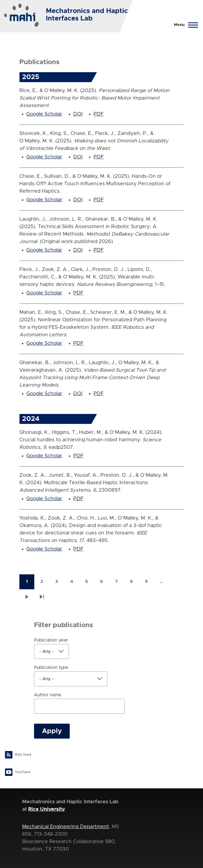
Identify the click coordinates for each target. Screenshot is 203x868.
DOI (78, 114)
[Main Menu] (184, 25)
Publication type (51, 668)
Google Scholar (44, 114)
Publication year (51, 640)
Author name (48, 695)
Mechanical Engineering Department (66, 827)
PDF (99, 114)
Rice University (47, 809)
